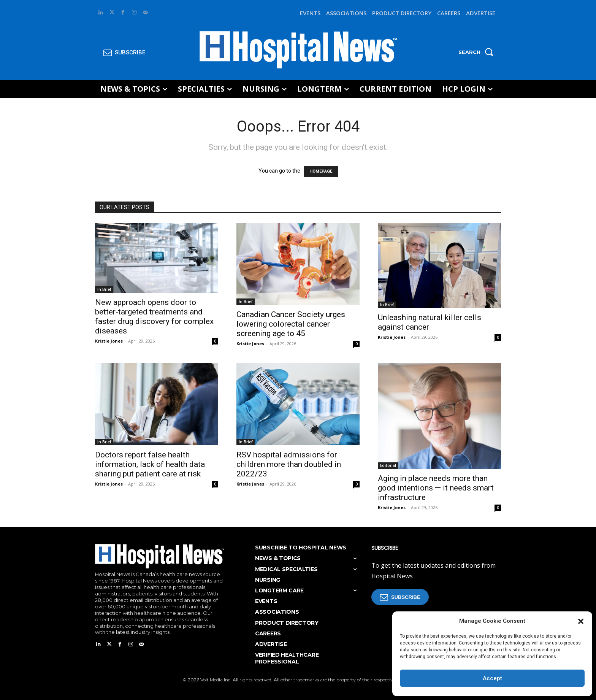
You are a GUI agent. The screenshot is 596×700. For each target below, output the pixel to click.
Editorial (388, 465)
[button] (581, 621)
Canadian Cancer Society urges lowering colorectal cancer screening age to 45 (291, 324)
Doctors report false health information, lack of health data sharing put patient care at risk (150, 464)
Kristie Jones (109, 341)
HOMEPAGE (321, 171)
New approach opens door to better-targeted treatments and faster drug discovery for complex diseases (154, 317)
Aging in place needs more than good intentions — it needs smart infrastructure (436, 488)
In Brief (104, 289)
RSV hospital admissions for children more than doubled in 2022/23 (289, 464)
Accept (492, 678)
